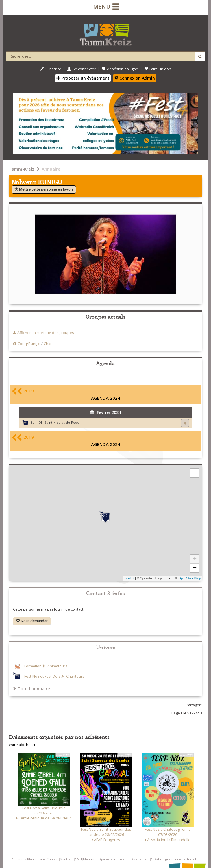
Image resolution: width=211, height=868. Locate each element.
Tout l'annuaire (32, 688)
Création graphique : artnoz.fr (174, 859)
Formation (33, 666)
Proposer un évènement (83, 78)
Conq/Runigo (29, 344)
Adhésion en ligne (120, 69)
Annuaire (51, 169)
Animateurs (57, 666)
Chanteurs (75, 676)
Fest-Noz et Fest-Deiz (42, 676)
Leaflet (129, 578)
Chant (49, 344)
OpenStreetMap (190, 578)
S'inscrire (51, 69)
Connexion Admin (135, 78)
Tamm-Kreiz (22, 169)
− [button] (195, 568)
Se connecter (82, 69)
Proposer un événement (130, 859)
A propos (19, 859)
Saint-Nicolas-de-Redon (63, 422)
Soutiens (67, 859)
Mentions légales (96, 859)
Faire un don (158, 69)
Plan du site (36, 859)
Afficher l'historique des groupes (46, 333)
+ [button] (195, 559)
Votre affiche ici (22, 745)
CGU (78, 859)
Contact (53, 859)
